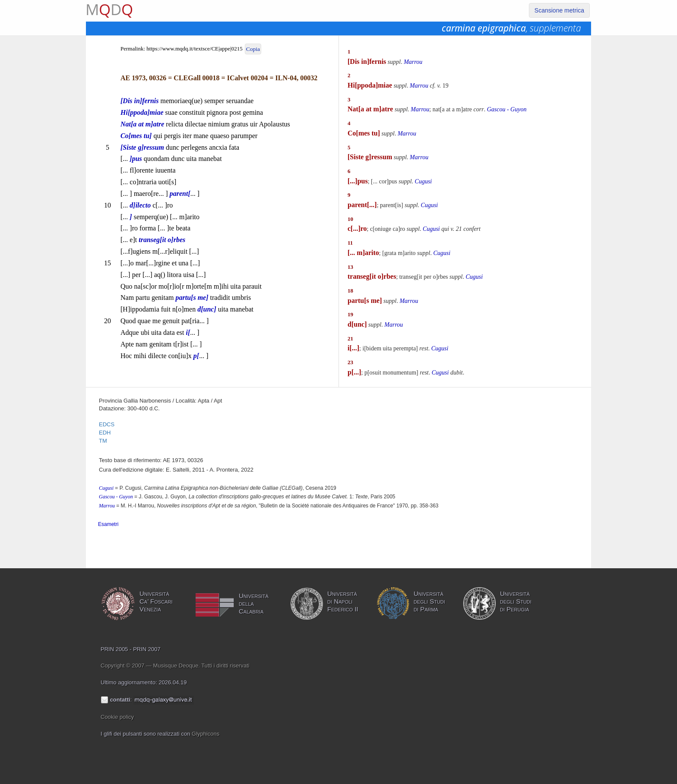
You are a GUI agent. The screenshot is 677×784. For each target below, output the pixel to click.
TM (103, 441)
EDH (105, 433)
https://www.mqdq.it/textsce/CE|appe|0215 (194, 49)
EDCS (107, 424)
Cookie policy (117, 717)
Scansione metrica (559, 10)
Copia (253, 49)
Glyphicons (206, 734)
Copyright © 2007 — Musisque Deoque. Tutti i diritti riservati (175, 666)
